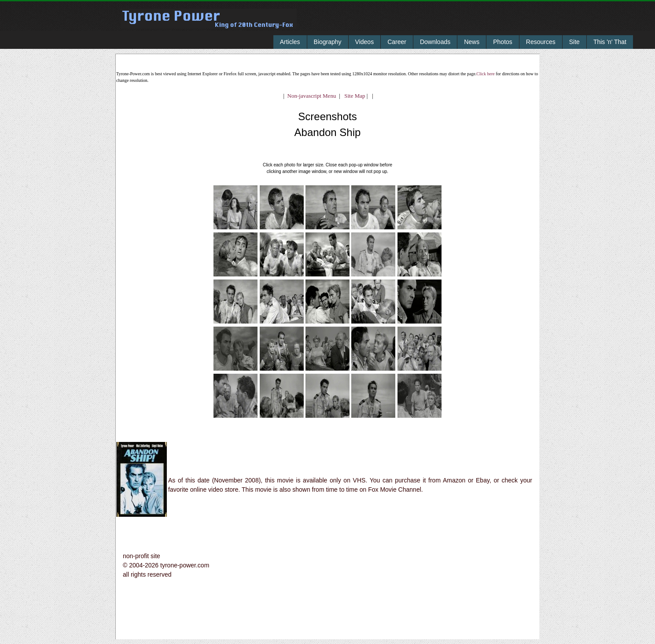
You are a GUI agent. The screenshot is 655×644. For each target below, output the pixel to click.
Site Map (353, 96)
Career (397, 42)
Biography (328, 42)
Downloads (435, 42)
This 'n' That (610, 42)
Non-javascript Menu (312, 96)
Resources (541, 42)
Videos (365, 42)
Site (574, 42)
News (472, 42)
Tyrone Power (209, 25)
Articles (290, 42)
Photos (503, 42)
